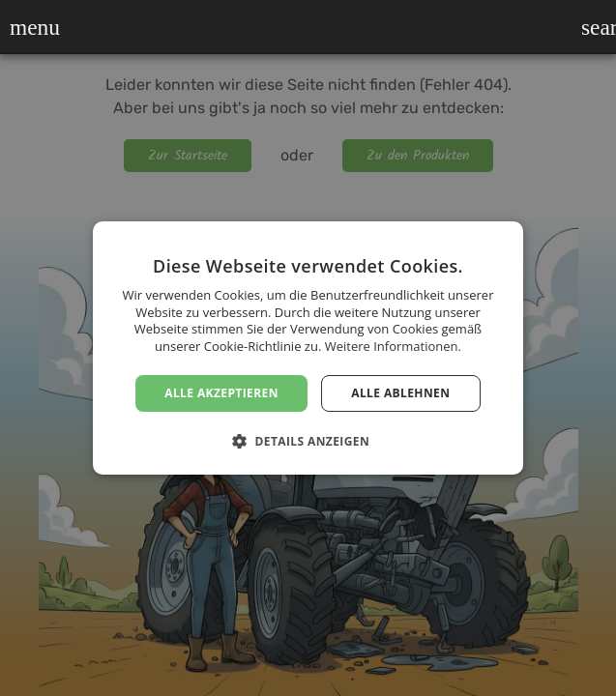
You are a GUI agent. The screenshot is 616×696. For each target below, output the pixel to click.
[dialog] (308, 348)
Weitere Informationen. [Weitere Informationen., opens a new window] (393, 346)
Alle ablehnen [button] (400, 393)
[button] (22, 27)
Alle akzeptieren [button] (221, 393)
